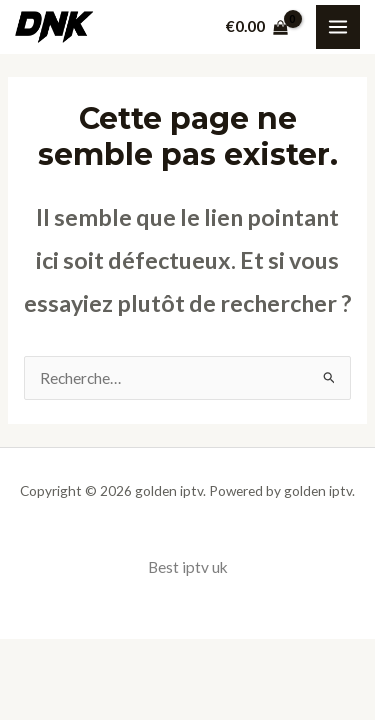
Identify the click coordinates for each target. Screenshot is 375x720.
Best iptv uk (188, 567)
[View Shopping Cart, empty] (257, 27)
